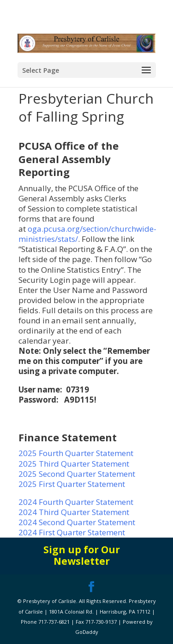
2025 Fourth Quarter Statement (76, 453)
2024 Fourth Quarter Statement (76, 502)
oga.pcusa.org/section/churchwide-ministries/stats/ (87, 234)
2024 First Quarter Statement (72, 532)
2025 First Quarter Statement (72, 484)
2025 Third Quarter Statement (74, 464)
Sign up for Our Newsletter (82, 555)
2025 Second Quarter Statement (77, 474)
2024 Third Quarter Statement (75, 512)
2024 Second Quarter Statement (77, 522)
